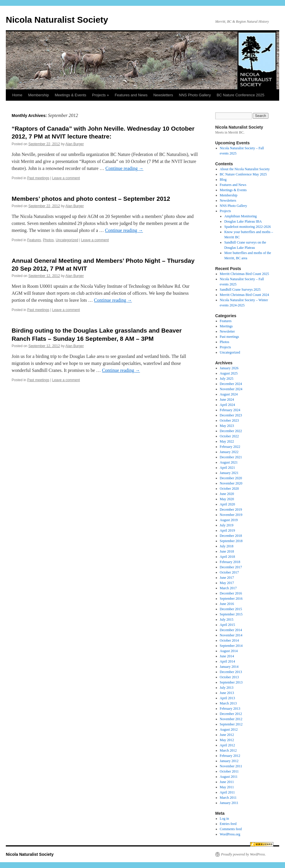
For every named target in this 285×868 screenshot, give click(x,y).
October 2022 (229, 436)
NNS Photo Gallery (195, 95)
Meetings (226, 326)
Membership (39, 95)
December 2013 (231, 672)
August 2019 (229, 520)
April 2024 (227, 405)
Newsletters (163, 95)
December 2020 (231, 478)
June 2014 (227, 656)
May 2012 (227, 740)
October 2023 (229, 420)
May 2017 (227, 583)
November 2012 (231, 719)
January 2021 (229, 473)
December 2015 (231, 609)
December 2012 (231, 714)
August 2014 (229, 651)
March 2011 (228, 798)
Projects (226, 211)
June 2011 (227, 782)
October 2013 (229, 677)
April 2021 (227, 468)
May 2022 (227, 441)
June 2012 (227, 735)
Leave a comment (66, 178)
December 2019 (231, 510)
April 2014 (227, 661)
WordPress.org (230, 834)
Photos (48, 240)
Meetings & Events (70, 95)
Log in (225, 819)
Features (34, 240)
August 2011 (229, 777)
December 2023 (231, 415)
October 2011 (229, 771)
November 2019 (231, 515)
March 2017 (228, 588)
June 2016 (227, 604)
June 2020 (227, 494)
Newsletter (227, 331)
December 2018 (231, 536)
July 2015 (227, 620)
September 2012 (231, 724)
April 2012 (227, 745)
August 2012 (229, 729)
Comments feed (231, 829)
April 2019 (227, 530)
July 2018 (227, 546)
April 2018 (227, 557)
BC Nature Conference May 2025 (243, 174)
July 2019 (227, 525)
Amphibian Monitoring (241, 216)
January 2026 (229, 368)
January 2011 (229, 803)
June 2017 (227, 578)
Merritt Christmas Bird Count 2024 (244, 295)
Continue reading (125, 168)
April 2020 (227, 504)
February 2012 (230, 756)
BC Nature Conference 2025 (241, 95)
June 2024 (227, 400)
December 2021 (231, 457)
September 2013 (231, 682)
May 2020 (227, 499)
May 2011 (227, 787)
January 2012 (229, 761)
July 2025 (227, 379)
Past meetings (38, 178)
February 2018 (230, 562)
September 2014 (231, 646)
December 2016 (231, 593)
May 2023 (227, 426)
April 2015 (227, 625)
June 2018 (227, 551)
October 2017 (229, 572)
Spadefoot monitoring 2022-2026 (247, 227)
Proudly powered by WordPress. (243, 854)
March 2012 (228, 750)
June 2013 (227, 693)
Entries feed (228, 824)
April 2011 (227, 792)
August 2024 (229, 394)
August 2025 (229, 373)
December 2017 (231, 567)
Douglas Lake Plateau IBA (243, 221)
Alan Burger (75, 144)
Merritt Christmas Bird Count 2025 (244, 274)
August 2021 (229, 462)
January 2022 (229, 452)
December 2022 (231, 431)
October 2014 (229, 640)
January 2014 (229, 667)
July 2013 (227, 688)
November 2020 (231, 483)
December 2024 (231, 384)
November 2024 (231, 389)
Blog (223, 180)
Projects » (101, 95)
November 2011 (231, 766)
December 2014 (231, 630)
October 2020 (229, 489)
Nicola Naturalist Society (57, 20)
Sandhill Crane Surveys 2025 (240, 290)
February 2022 (230, 447)
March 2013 (228, 703)
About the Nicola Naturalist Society (245, 169)
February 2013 (230, 709)
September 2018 (231, 541)
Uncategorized (67, 240)
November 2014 (231, 635)
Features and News (131, 95)
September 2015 (231, 614)
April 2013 (227, 698)
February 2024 (230, 410)
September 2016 (231, 599)
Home (17, 95)
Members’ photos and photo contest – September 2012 (91, 199)
